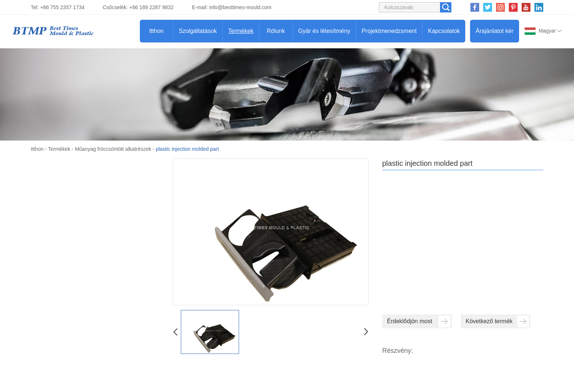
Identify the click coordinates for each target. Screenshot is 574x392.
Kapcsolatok (444, 31)
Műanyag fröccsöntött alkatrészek (113, 149)
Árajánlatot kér (494, 31)
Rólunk (276, 31)
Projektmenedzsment (389, 31)
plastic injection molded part (187, 149)
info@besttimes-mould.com (241, 7)
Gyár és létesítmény (324, 31)
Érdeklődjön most (419, 321)
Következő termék (497, 321)
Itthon (156, 31)
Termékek (241, 31)
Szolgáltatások (198, 31)
